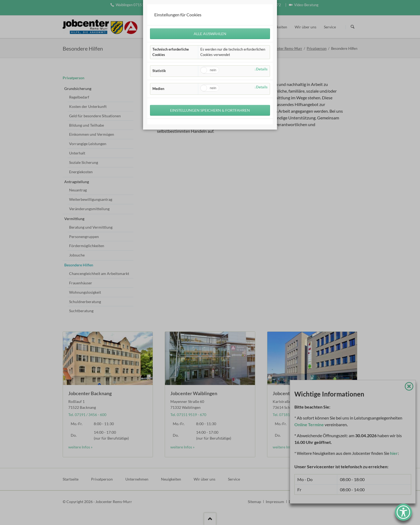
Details (262, 69)
